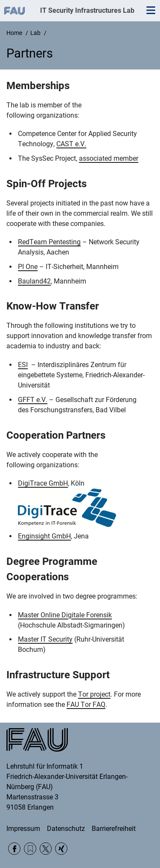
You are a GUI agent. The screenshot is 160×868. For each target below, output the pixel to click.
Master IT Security (45, 639)
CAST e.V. (71, 144)
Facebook (14, 849)
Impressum (23, 829)
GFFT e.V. (33, 400)
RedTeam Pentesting (49, 242)
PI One (28, 267)
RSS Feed (30, 849)
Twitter (46, 849)
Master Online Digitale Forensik (65, 615)
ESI (23, 365)
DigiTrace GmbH (43, 483)
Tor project (94, 694)
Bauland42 (34, 281)
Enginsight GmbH (44, 536)
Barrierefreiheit (114, 829)
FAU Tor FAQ (86, 705)
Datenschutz (66, 829)
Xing (61, 849)
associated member (109, 158)
